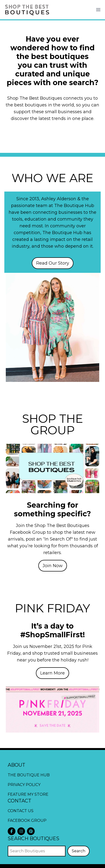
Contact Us (21, 811)
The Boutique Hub (29, 775)
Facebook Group (27, 820)
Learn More (52, 673)
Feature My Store (28, 794)
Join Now (53, 566)
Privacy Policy (24, 785)
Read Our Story (53, 263)
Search (79, 851)
